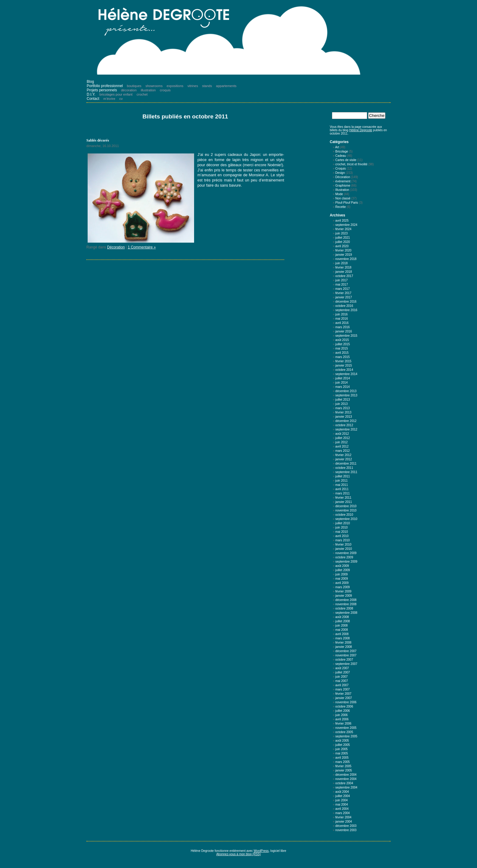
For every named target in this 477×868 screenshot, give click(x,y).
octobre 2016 (344, 306)
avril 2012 (342, 446)
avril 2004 (342, 809)
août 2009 (342, 566)
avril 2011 (342, 489)
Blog (90, 82)
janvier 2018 (343, 272)
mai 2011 (341, 485)
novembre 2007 (346, 655)
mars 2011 (342, 493)
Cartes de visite (346, 160)
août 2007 (342, 668)
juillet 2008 (343, 621)
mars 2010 (342, 540)
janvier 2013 (343, 417)
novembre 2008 (346, 604)
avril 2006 (342, 719)
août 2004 (342, 792)
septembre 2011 (346, 472)
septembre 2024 (346, 225)
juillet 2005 (343, 745)
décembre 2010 (346, 506)
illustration (148, 90)
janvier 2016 (343, 331)
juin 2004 (341, 800)
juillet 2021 (343, 238)
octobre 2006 (344, 706)
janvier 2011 (343, 502)
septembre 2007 (346, 664)
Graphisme (343, 186)
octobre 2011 (344, 468)
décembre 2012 (346, 421)
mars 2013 (342, 408)
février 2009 (343, 591)
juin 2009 (341, 574)
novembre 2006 (346, 702)
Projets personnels (102, 90)
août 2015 (342, 340)
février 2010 (343, 545)
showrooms (154, 86)
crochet (142, 94)
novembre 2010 (346, 510)
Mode (339, 194)
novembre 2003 (346, 830)
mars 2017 (342, 289)
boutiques (134, 86)
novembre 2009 (346, 553)
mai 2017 (341, 285)
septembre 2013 (346, 395)
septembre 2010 (346, 519)
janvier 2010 (343, 549)
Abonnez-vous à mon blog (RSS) (238, 854)
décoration (129, 90)
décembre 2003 (346, 826)
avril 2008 (342, 634)
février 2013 (343, 412)
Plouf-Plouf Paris (346, 203)
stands (207, 86)
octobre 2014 (344, 370)
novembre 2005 (346, 728)
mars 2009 (342, 587)
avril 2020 (342, 246)
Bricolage (342, 151)
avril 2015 (342, 353)
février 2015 (343, 361)
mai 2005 (341, 753)
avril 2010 (342, 536)
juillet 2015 (343, 344)
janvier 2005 (343, 770)
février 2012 (343, 455)
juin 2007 (341, 677)
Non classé (343, 198)
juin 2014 (341, 383)
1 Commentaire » (142, 247)
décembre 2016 (346, 302)
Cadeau (341, 156)
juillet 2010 (343, 523)
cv (121, 99)
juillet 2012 (343, 438)
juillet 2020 (343, 242)
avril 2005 (342, 758)
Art (337, 147)
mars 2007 (342, 689)
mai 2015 (341, 348)
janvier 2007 (343, 698)
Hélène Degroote (361, 130)
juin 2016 (341, 314)
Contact (93, 99)
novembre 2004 (346, 779)
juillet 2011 (343, 476)
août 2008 (342, 617)
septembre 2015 (346, 336)
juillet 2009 (343, 570)
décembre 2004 (346, 775)
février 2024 (343, 229)
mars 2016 (342, 327)
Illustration (342, 190)
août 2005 (342, 741)
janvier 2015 (343, 365)
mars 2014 (342, 387)
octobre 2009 (344, 557)
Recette (340, 207)
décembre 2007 (346, 651)
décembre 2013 (346, 391)
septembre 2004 (346, 787)
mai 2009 (341, 579)
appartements (226, 86)
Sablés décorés (98, 140)
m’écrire (109, 99)
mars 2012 (342, 451)
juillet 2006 (343, 711)
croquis (165, 90)
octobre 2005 (344, 732)
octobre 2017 (344, 276)
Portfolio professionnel (105, 86)
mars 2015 (342, 357)
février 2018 (343, 267)
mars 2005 (342, 762)
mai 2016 (341, 319)
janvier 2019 (343, 255)
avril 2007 (342, 685)
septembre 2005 (346, 736)
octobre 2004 (344, 783)
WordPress (261, 851)
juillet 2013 (343, 400)
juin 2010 (341, 527)
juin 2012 (341, 442)
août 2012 (342, 434)
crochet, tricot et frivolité (351, 164)
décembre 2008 (346, 600)
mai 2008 (341, 630)
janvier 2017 (343, 297)
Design (340, 173)
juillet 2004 (343, 796)
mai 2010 (341, 532)
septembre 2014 (346, 374)
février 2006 (343, 724)
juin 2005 (341, 749)
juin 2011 (341, 481)
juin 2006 (341, 715)
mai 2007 (341, 681)
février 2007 (343, 694)
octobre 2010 (344, 515)
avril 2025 (342, 221)
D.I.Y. (91, 94)
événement (343, 181)
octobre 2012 (344, 425)
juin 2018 (341, 263)
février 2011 (343, 498)
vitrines (193, 86)
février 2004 (343, 817)
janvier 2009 (343, 596)
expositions (175, 86)
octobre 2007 (344, 660)
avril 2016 (342, 323)
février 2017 (343, 293)
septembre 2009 (346, 562)
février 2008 (343, 643)
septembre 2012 (346, 429)
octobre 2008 (344, 608)
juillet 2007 (343, 672)
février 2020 (343, 250)
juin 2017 (341, 280)
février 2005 (343, 766)
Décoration (116, 247)
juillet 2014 (343, 378)
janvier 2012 (343, 459)
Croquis (340, 169)
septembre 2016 (346, 310)
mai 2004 (341, 805)
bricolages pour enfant (116, 94)
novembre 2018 (346, 259)
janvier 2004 (343, 822)
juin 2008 (341, 626)
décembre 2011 (346, 464)
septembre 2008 (346, 613)
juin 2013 (341, 404)
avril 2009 (342, 583)
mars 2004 (342, 813)
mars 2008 (342, 638)
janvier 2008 (343, 647)
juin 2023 (341, 233)
